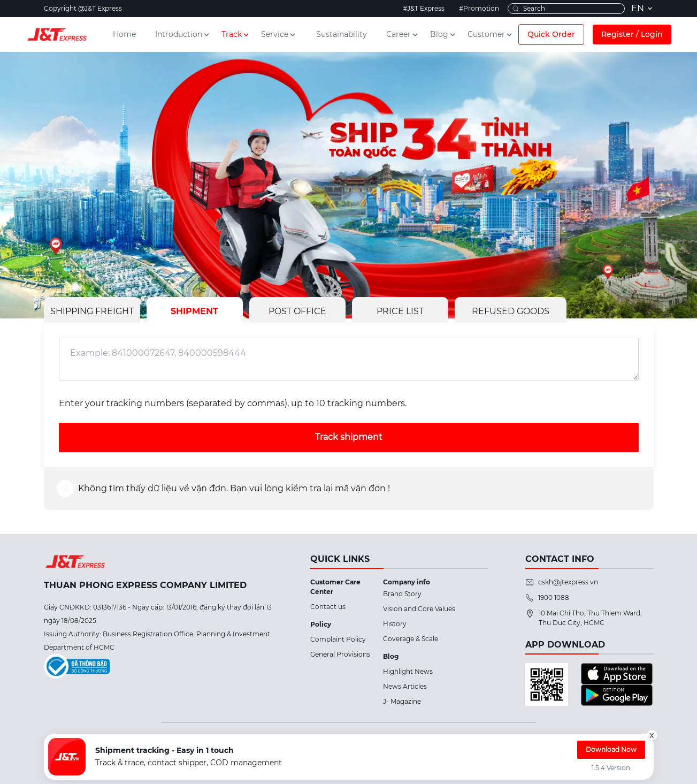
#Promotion (479, 8)
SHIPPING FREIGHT (92, 311)
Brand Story (402, 594)
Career (403, 34)
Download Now (611, 749)
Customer (491, 34)
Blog (443, 34)
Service (279, 34)
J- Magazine (402, 701)
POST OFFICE (297, 311)
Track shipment (349, 437)
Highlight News (408, 671)
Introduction (183, 34)
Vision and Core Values (419, 609)
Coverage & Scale (411, 639)
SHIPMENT (194, 311)
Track (236, 34)
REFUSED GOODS (511, 311)
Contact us (328, 607)
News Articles (405, 686)
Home (124, 34)
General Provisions (340, 654)
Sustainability (342, 34)
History (395, 624)
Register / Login (632, 34)
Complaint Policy (338, 639)
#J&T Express (424, 8)
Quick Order (551, 34)
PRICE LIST (400, 311)
